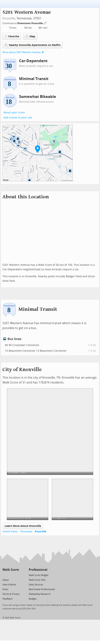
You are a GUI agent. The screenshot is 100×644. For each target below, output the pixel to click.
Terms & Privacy (11, 594)
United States (10, 531)
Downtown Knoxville (30, 23)
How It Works (9, 585)
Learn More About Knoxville (23, 526)
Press (5, 589)
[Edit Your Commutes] (45, 23)
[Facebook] (10, 575)
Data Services (36, 585)
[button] (38, 149)
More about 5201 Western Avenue (22, 52)
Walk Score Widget (39, 575)
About (6, 580)
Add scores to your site (18, 118)
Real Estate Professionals (42, 589)
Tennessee (26, 531)
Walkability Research (40, 594)
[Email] (16, 575)
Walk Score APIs (37, 580)
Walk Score (11, 570)
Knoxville (9, 18)
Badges (33, 599)
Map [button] (30, 36)
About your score (14, 113)
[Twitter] (5, 575)
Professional (38, 570)
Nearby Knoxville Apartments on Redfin (33, 45)
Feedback (7, 599)
